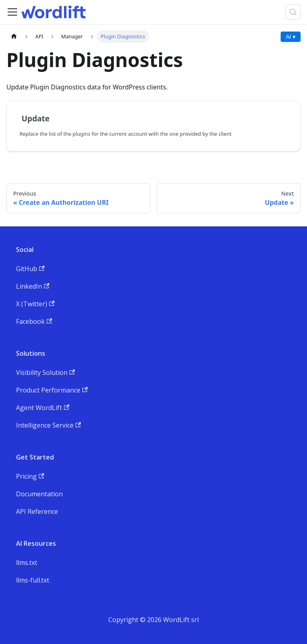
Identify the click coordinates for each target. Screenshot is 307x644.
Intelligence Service (48, 425)
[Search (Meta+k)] (293, 12)
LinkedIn (33, 286)
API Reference (37, 511)
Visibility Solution (45, 373)
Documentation (39, 494)
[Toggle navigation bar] (12, 12)
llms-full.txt (33, 580)
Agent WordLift (43, 408)
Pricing (30, 476)
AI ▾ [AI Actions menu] (291, 37)
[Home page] (14, 37)
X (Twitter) (35, 304)
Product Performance (52, 390)
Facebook (34, 321)
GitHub (30, 269)
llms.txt (27, 563)
